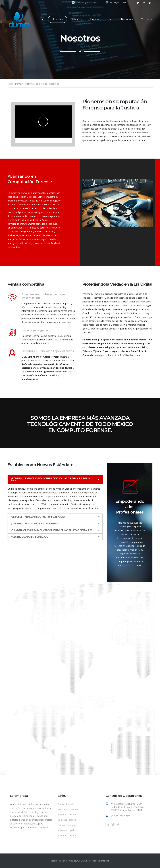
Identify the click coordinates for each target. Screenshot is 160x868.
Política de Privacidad (99, 861)
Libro (110, 19)
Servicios (77, 19)
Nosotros (57, 19)
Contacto (147, 19)
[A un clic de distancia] (73, 678)
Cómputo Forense (67, 820)
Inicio (40, 19)
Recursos (127, 19)
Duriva (84, 861)
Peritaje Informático (68, 809)
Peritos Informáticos (68, 825)
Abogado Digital (66, 830)
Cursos (95, 19)
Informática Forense (68, 815)
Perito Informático (67, 804)
